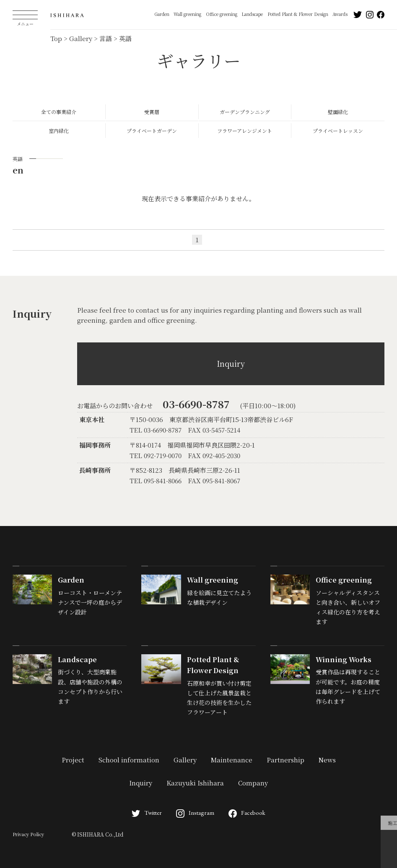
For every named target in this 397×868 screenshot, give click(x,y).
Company (253, 783)
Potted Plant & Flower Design (298, 14)
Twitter (147, 812)
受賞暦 (152, 112)
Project (73, 760)
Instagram (195, 812)
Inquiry (231, 363)
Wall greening (187, 14)
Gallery (185, 760)
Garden (162, 14)
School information (129, 760)
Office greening (222, 14)
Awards (340, 14)
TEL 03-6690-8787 (156, 430)
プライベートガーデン (152, 131)
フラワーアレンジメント (245, 131)
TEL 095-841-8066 (156, 481)
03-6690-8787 (196, 404)
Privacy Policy (28, 834)
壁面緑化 (338, 112)
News (327, 760)
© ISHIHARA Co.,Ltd (97, 834)
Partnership (285, 760)
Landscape (252, 14)
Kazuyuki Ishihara (195, 783)
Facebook (247, 812)
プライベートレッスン (338, 131)
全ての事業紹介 (59, 112)
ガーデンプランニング (245, 112)
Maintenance (232, 760)
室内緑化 (59, 131)
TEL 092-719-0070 (156, 455)
